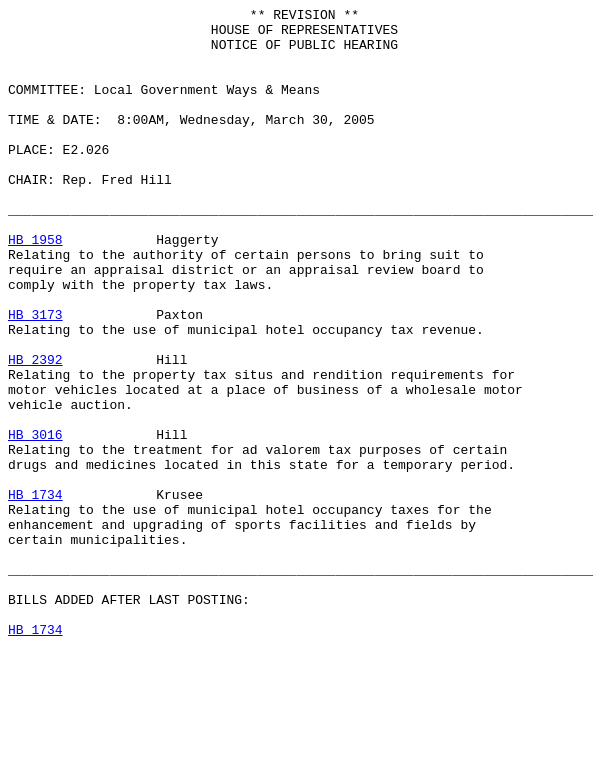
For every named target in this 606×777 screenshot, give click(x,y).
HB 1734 (35, 593)
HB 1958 (35, 287)
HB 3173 (35, 377)
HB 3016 (35, 521)
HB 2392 (35, 431)
